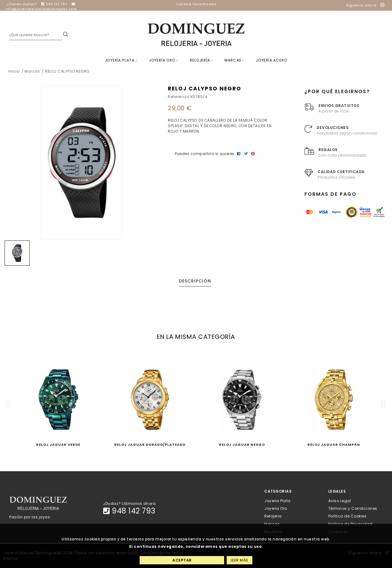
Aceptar (182, 560)
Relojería (201, 60)
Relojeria (273, 516)
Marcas (234, 60)
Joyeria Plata (277, 501)
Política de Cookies (348, 516)
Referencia (179, 97)
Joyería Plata (121, 60)
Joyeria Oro (276, 508)
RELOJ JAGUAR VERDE (58, 445)
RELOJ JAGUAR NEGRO (242, 445)
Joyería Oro (164, 60)
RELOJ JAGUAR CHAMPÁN (334, 445)
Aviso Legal (340, 501)
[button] (8, 403)
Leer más (239, 560)
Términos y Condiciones (353, 508)
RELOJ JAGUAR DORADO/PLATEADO (150, 445)
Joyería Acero (271, 60)
